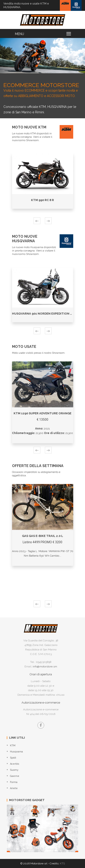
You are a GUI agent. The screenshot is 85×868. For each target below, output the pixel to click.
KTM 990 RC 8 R (42, 200)
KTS (62, 863)
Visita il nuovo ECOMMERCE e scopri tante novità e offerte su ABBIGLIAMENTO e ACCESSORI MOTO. (42, 87)
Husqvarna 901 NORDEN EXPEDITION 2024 (45, 314)
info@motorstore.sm (45, 666)
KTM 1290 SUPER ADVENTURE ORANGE (42, 413)
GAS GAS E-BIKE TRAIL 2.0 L (42, 536)
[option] (42, 56)
